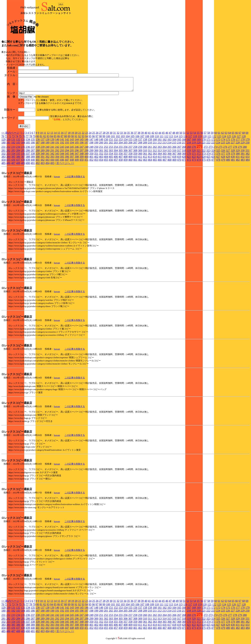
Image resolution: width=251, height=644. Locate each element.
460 (130, 162)
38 (139, 135)
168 (194, 142)
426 (213, 159)
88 (66, 139)
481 (233, 162)
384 (8, 159)
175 (228, 142)
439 (28, 162)
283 (13, 153)
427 (218, 159)
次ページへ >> (65, 166)
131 (13, 142)
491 (33, 166)
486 (8, 166)
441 (38, 162)
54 (195, 135)
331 (247, 153)
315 (169, 153)
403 (101, 159)
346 (72, 156)
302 (106, 153)
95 (90, 139)
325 (218, 153)
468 (169, 162)
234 (18, 150)
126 (234, 139)
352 (101, 156)
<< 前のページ (10, 135)
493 (43, 166)
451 (86, 162)
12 (48, 135)
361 (145, 156)
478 (218, 162)
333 (8, 156)
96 (93, 139)
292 (57, 153)
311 (150, 153)
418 (174, 159)
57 (205, 135)
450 (82, 162)
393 (52, 159)
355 (116, 156)
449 (77, 162)
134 (28, 142)
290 (47, 153)
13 (52, 135)
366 (169, 156)
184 (23, 145)
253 (111, 150)
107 (142, 139)
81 (41, 139)
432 (242, 159)
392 (47, 159)
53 (191, 135)
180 (3, 145)
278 (235, 150)
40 (146, 135)
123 (219, 139)
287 (33, 153)
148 (96, 142)
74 (17, 139)
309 (140, 153)
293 (62, 153)
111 (161, 139)
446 (62, 162)
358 (130, 156)
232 (8, 150)
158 (145, 142)
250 (96, 150)
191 (57, 145)
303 (111, 153)
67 (240, 135)
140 (57, 142)
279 (240, 150)
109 (152, 139)
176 (233, 142)
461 (135, 162)
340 (43, 156)
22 (83, 135)
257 (130, 150)
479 (223, 162)
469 (174, 162)
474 (199, 162)
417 (169, 159)
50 (181, 135)
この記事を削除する (75, 179)
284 (18, 153)
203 (116, 145)
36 (132, 135)
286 (28, 153)
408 (125, 159)
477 (213, 162)
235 (23, 150)
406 (116, 159)
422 (194, 159)
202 (111, 145)
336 (23, 156)
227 (233, 145)
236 (28, 150)
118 (195, 139)
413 (150, 159)
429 (228, 159)
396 (67, 159)
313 (159, 153)
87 (62, 139)
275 (220, 150)
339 (38, 156)
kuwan (57, 179)
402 (96, 159)
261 (150, 150)
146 (86, 142)
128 (244, 139)
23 (87, 135)
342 (52, 156)
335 (18, 156)
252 (106, 150)
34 (125, 135)
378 (228, 156)
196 (82, 145)
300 (96, 153)
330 (242, 153)
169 (199, 142)
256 (125, 150)
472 (189, 162)
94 (86, 139)
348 (82, 156)
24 (90, 135)
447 (67, 162)
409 (130, 159)
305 (121, 153)
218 (189, 145)
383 (3, 159)
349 (86, 156)
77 (27, 139)
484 (248, 162)
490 (28, 166)
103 (123, 139)
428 (223, 159)
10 (41, 135)
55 (198, 135)
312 (155, 153)
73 (13, 139)
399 (82, 159)
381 (243, 156)
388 (28, 159)
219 (194, 145)
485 (3, 166)
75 (20, 139)
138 (47, 142)
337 (28, 156)
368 (179, 156)
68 (244, 135)
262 (155, 150)
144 (77, 142)
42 (153, 135)
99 (104, 139)
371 (194, 156)
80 (38, 139)
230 (247, 145)
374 (208, 156)
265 (169, 150)
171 (208, 142)
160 (155, 142)
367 (174, 156)
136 (38, 142)
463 (145, 162)
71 (6, 139)
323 (208, 153)
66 (237, 135)
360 (140, 156)
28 (104, 135)
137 (43, 142)
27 (101, 135)
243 (62, 150)
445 (57, 162)
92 (79, 139)
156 (135, 142)
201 (106, 145)
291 (52, 153)
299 (91, 153)
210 (150, 145)
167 (189, 142)
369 (184, 156)
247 (82, 150)
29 (108, 135)
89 (69, 139)
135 (33, 142)
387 (23, 159)
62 (223, 135)
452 (91, 162)
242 (57, 150)
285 (23, 153)
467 (165, 162)
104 (128, 139)
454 (101, 162)
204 (121, 145)
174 (223, 142)
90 (73, 139)
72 (10, 139)
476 (208, 162)
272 (206, 150)
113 (171, 139)
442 (43, 162)
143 (72, 142)
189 (47, 145)
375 (213, 156)
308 (135, 153)
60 (216, 135)
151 (111, 142)
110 (157, 139)
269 (189, 150)
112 (166, 139)
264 (165, 150)
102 (118, 139)
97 (97, 139)
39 (142, 135)
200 (101, 145)
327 (228, 153)
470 (179, 162)
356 (121, 156)
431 (238, 159)
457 (116, 162)
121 (209, 139)
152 (116, 142)
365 (165, 156)
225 (223, 145)
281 (3, 153)
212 (159, 145)
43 (156, 135)
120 (204, 139)
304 (116, 153)
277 (230, 150)
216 (179, 145)
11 (45, 135)
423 (199, 159)
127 (239, 139)
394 (57, 159)
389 (33, 159)
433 (247, 159)
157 (140, 142)
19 (73, 135)
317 (179, 153)
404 (106, 159)
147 (91, 142)
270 (194, 150)
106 (137, 139)
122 (214, 139)
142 (67, 142)
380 (238, 156)
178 (243, 142)
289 (43, 153)
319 (189, 153)
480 (228, 162)
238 (38, 150)
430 (233, 159)
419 (179, 159)
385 (13, 159)
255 (121, 150)
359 (135, 156)
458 (121, 162)
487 (13, 166)
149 (101, 142)
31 (115, 135)
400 (86, 159)
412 (145, 159)
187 (38, 145)
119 (200, 139)
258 (135, 150)
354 (111, 156)
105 (132, 139)
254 (116, 150)
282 (8, 153)
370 (189, 156)
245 (72, 150)
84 (52, 139)
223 (213, 145)
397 (72, 159)
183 (18, 145)
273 (211, 150)
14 (55, 135)
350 (91, 156)
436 (13, 162)
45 (163, 135)
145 (82, 142)
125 (229, 139)
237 (33, 150)
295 (72, 153)
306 (125, 153)
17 (66, 135)
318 (184, 153)
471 (184, 162)
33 (121, 135)
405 (111, 159)
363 (155, 156)
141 (62, 142)
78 (31, 139)
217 (184, 145)
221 (203, 145)
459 (125, 162)
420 (184, 159)
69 (247, 135)
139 (52, 142)
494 (47, 166)
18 (69, 135)
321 (199, 153)
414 (155, 159)
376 (218, 156)
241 (52, 150)
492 (38, 166)
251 (101, 150)
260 (145, 150)
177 (238, 142)
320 (194, 153)
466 (160, 162)
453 (96, 162)
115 (180, 139)
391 (43, 159)
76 (24, 139)
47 (170, 135)
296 (77, 153)
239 (43, 150)
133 (23, 142)
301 (101, 153)
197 (86, 145)
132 (18, 142)
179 (248, 142)
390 (38, 159)
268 (184, 150)
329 (238, 153)
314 (164, 153)
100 (108, 139)
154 (125, 142)
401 (91, 159)
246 (77, 150)
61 (219, 135)
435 (8, 162)
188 (43, 145)
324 (213, 153)
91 (76, 139)
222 (208, 145)
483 (243, 162)
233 (13, 150)
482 (238, 162)
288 (38, 153)
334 (13, 156)
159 (150, 142)
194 (72, 145)
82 (45, 139)
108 (147, 139)
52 (188, 135)
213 (164, 145)
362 (150, 156)
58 (209, 135)
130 (8, 142)
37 (135, 135)
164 (174, 142)
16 (62, 135)
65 (233, 135)
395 (62, 159)
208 (140, 145)
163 (169, 142)
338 (33, 156)
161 (160, 142)
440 (33, 162)
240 (47, 150)
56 (202, 135)
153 (121, 142)
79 (34, 139)
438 (23, 162)
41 (149, 135)
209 (145, 145)
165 (179, 142)
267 (179, 150)
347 (77, 156)
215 (174, 145)
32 (118, 135)
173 (218, 142)
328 (233, 153)
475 (204, 162)
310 (145, 153)
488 (18, 166)
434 (3, 162)
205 (125, 145)
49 (177, 135)
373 (204, 156)
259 (140, 150)
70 (3, 139)
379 (233, 156)
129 (3, 142)
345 (67, 156)
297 (82, 153)
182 (13, 145)
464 (150, 162)
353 (106, 156)
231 (3, 150)
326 (223, 153)
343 (57, 156)
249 (91, 150)
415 (159, 159)
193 (67, 145)
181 (8, 145)
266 (174, 150)
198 (91, 145)
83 (48, 139)
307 (130, 153)
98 (100, 139)
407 (121, 159)
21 (80, 135)
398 (77, 159)
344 (62, 156)
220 (199, 145)
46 (167, 135)
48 (174, 135)
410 (135, 159)
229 (242, 145)
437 (18, 162)
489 (23, 166)
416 (164, 159)
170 (204, 142)
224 (218, 145)
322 (203, 153)
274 (215, 150)
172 (213, 142)
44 (160, 135)
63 (226, 135)
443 (47, 162)
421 (189, 159)
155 (130, 142)
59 (212, 135)
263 (160, 150)
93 (83, 139)
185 (28, 145)
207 (135, 145)
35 (128, 135)
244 (67, 150)
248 (86, 150)
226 (228, 145)
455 (106, 162)
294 (67, 153)
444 (52, 162)
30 (111, 135)
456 (111, 162)
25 (94, 135)
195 (77, 145)
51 (184, 135)
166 (184, 142)
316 (174, 153)
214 (169, 145)
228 (238, 145)
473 (194, 162)
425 (208, 159)
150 (106, 142)
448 (72, 162)
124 (224, 139)
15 (59, 135)
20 (76, 135)
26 (97, 135)
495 (52, 166)
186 (33, 145)
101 (113, 139)
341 (47, 156)
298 (86, 153)
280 (245, 150)
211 (155, 145)
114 (176, 139)
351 (96, 156)
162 (165, 142)
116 (185, 139)
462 (140, 162)
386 (18, 159)
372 (199, 156)
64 (230, 135)
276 (225, 150)
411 (140, 159)
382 (248, 156)
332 (3, 156)
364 (160, 156)
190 (52, 145)
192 (62, 145)
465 (155, 162)
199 (96, 145)
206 (130, 145)
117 (190, 139)
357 (125, 156)
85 (55, 139)
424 (203, 159)
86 (59, 139)
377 (223, 156)
